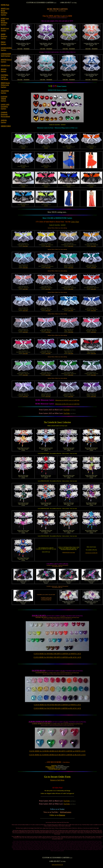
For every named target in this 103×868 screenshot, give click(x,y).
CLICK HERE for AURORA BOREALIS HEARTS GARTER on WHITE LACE (57, 751)
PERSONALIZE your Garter (69, 552)
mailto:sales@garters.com (57, 865)
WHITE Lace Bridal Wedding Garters (5, 12)
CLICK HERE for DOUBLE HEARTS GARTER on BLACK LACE (57, 657)
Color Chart (75, 222)
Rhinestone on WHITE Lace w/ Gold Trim (67, 400)
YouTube (67, 410)
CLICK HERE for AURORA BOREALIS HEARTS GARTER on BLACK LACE (57, 755)
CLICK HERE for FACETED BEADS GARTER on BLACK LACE (57, 708)
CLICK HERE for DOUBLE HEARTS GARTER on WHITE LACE (57, 654)
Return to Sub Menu (57, 780)
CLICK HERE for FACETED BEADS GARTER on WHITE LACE (57, 705)
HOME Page (5, 5)
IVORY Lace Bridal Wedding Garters (5, 22)
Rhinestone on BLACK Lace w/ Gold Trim (67, 404)
